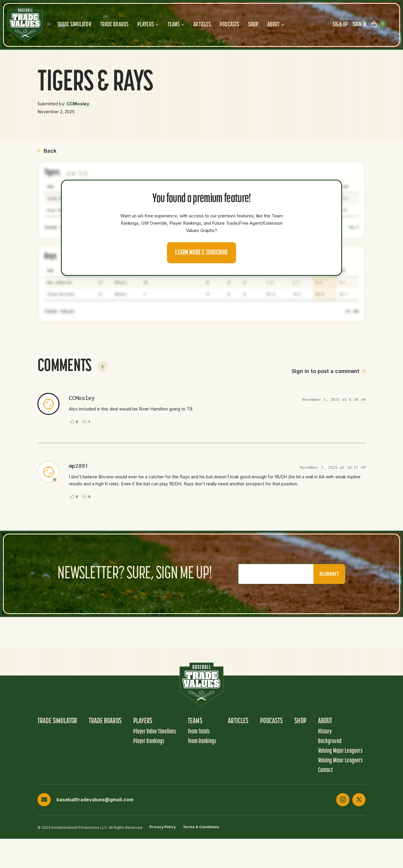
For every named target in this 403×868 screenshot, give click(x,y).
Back (47, 151)
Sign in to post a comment (329, 371)
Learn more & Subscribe (201, 253)
